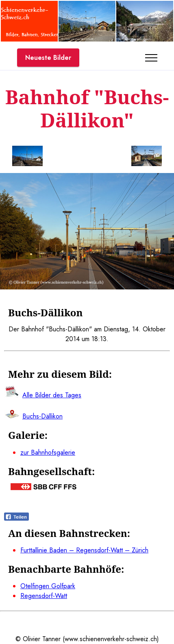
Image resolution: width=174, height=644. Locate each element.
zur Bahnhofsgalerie (48, 452)
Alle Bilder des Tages (52, 395)
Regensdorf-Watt (44, 596)
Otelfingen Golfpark (48, 586)
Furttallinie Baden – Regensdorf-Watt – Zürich (84, 550)
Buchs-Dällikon (42, 416)
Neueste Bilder (48, 58)
